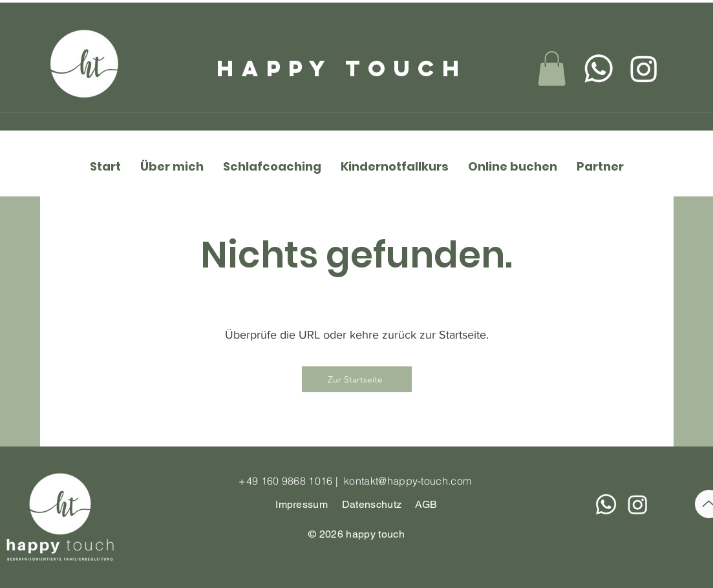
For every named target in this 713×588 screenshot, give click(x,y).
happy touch (342, 68)
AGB (426, 504)
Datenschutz (373, 504)
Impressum (302, 504)
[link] (552, 68)
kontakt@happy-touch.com (408, 481)
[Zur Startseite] (357, 379)
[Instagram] (644, 68)
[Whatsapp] (599, 68)
